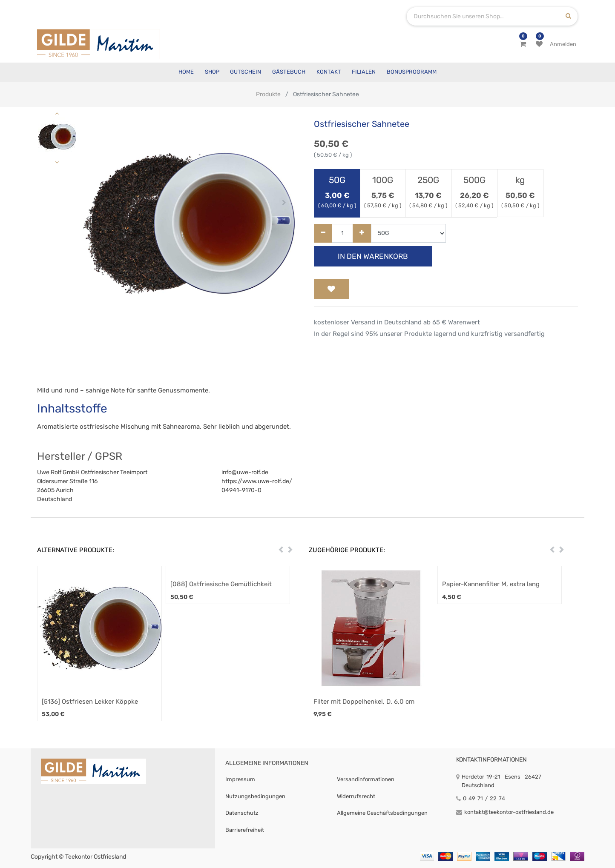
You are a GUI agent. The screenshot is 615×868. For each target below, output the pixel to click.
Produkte (268, 94)
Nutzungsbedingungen (255, 796)
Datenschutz (242, 813)
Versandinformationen (366, 779)
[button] (93, 203)
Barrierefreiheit (245, 830)
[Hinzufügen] (362, 233)
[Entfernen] (323, 233)
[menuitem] (186, 72)
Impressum (240, 779)
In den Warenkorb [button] (373, 256)
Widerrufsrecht (356, 796)
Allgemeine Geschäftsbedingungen (382, 813)
